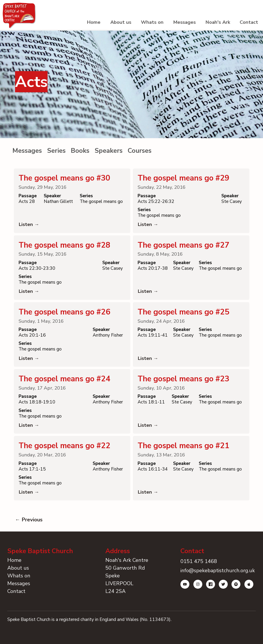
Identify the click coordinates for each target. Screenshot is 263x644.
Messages (180, 24)
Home (84, 24)
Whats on (145, 24)
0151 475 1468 (198, 572)
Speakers (109, 153)
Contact (248, 24)
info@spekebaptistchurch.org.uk (217, 581)
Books (80, 153)
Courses (140, 153)
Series (56, 153)
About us (112, 24)
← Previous (29, 530)
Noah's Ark (215, 24)
